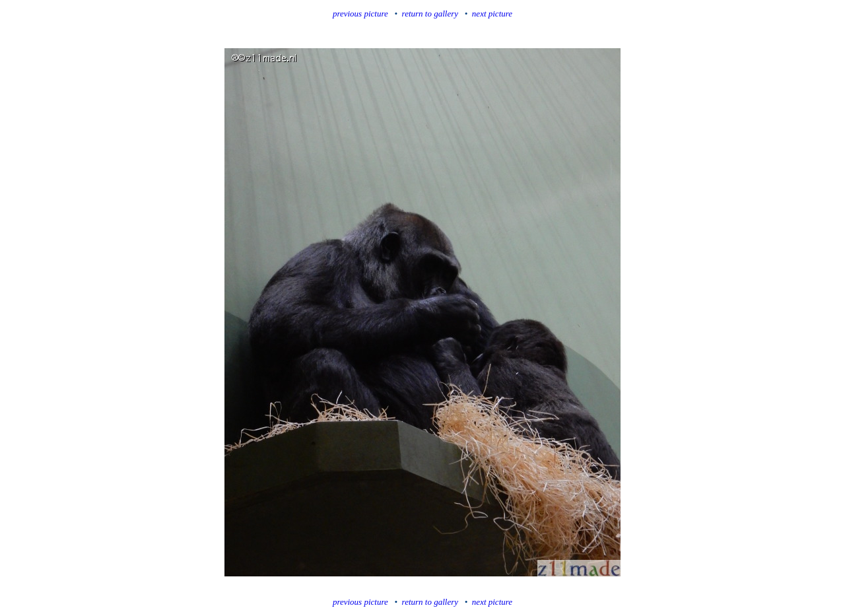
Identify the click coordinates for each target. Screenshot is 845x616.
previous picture (360, 14)
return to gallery (430, 14)
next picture (492, 14)
